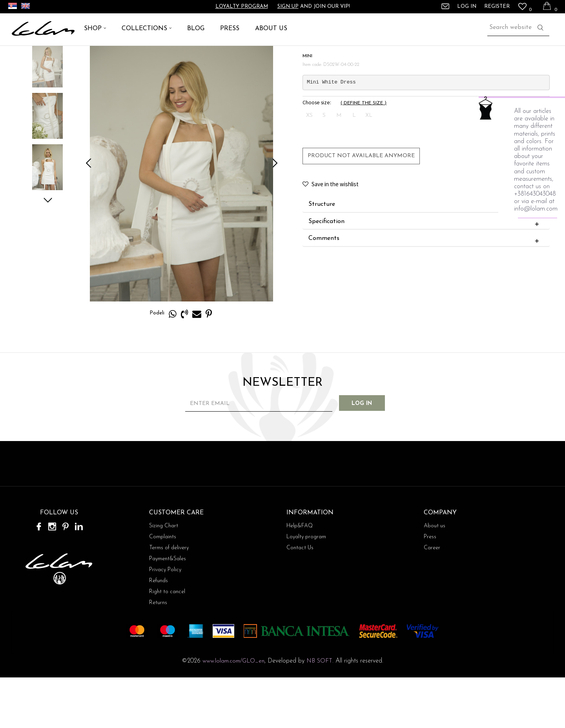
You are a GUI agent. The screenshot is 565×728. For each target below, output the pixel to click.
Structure (425, 255)
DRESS (73, 55)
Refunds (159, 631)
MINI (93, 55)
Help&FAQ (300, 576)
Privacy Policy (165, 620)
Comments (425, 289)
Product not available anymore (361, 206)
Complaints (163, 587)
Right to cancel (167, 642)
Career (432, 598)
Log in (369, 454)
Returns (158, 653)
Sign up (288, 6)
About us (435, 576)
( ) (363, 153)
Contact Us (300, 598)
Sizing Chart (164, 576)
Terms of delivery (169, 598)
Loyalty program (242, 6)
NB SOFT (319, 712)
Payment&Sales (168, 609)
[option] (47, 114)
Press (430, 587)
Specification (425, 272)
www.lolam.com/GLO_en (233, 712)
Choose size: (316, 153)
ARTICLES (46, 55)
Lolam (19, 55)
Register (497, 6)
